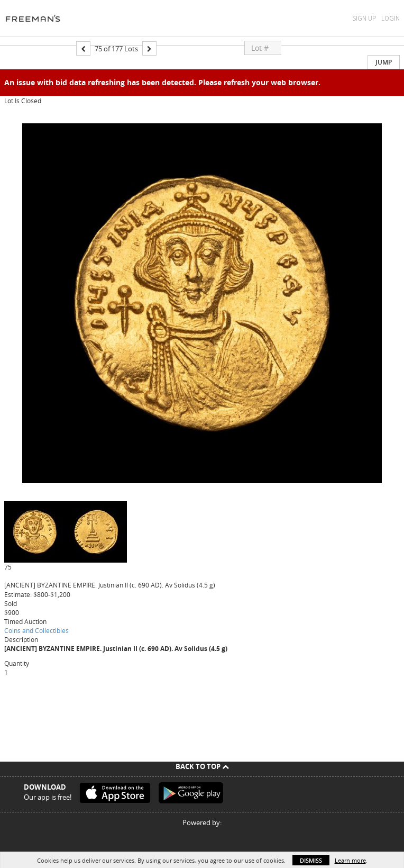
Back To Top (202, 766)
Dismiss (311, 860)
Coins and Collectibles (36, 630)
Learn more (350, 860)
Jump (384, 62)
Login (391, 18)
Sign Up (364, 18)
